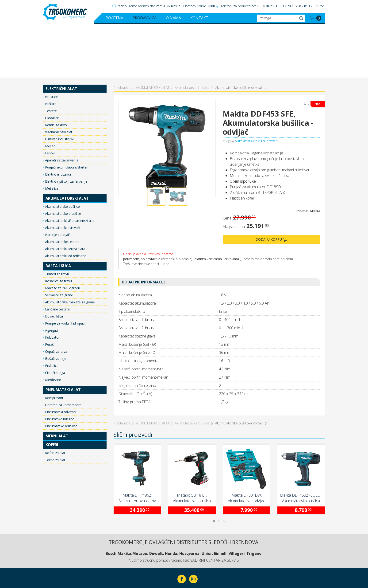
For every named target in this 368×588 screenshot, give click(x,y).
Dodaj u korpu (272, 186)
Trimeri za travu (57, 220)
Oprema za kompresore (63, 351)
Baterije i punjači (57, 181)
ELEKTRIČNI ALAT (61, 35)
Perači (49, 291)
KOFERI (52, 391)
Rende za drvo (56, 71)
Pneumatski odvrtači (60, 358)
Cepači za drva (56, 298)
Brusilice (51, 43)
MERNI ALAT (57, 382)
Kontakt (199, 18)
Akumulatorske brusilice (63, 160)
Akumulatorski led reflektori (65, 202)
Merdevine (53, 326)
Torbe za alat (55, 406)
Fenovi (50, 100)
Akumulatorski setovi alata (65, 195)
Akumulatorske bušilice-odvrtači (256, 87)
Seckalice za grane (59, 241)
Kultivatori (52, 284)
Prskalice (51, 312)
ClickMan (195, 570)
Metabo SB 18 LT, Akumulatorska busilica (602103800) (192, 445)
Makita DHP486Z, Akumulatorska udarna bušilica (137, 445)
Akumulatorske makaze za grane (69, 249)
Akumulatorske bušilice (62, 153)
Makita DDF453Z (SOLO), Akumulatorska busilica (301, 444)
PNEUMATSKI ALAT (63, 336)
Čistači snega (55, 319)
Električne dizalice (58, 121)
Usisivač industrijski (59, 85)
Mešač (50, 92)
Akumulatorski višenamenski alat (69, 167)
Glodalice (52, 64)
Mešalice (51, 135)
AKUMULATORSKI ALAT (67, 145)
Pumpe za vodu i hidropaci (65, 270)
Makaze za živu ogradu (62, 234)
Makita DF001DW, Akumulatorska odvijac (246, 444)
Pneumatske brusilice (61, 372)
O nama (173, 18)
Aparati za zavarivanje (61, 107)
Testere (50, 57)
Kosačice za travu (58, 227)
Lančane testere (57, 256)
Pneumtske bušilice (59, 365)
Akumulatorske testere (62, 188)
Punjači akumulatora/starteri (66, 114)
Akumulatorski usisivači (62, 174)
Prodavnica (145, 18)
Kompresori (54, 344)
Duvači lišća (54, 263)
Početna (114, 18)
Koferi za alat (55, 399)
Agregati (51, 277)
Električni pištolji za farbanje (66, 128)
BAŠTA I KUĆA (58, 212)
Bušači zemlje (55, 305)
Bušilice (50, 50)
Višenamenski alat (58, 78)
